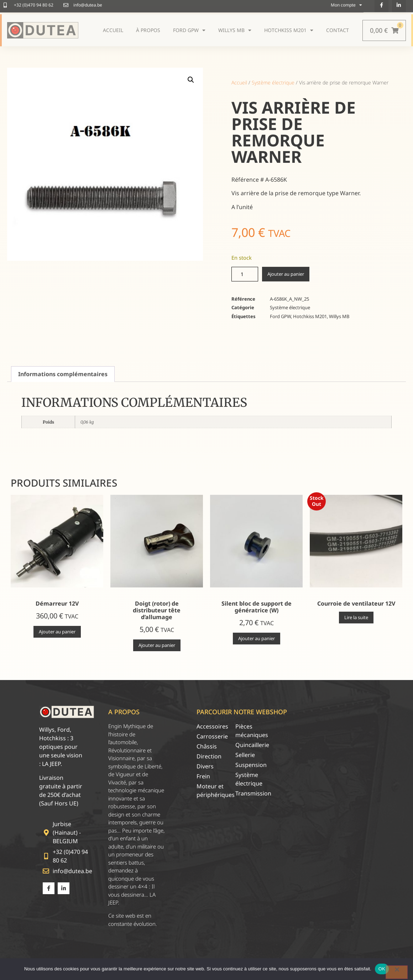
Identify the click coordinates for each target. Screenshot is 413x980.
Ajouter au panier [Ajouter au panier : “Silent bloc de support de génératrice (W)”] (257, 638)
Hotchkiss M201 (310, 316)
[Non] (397, 972)
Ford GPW (280, 316)
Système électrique (273, 82)
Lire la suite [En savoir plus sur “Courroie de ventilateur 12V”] (356, 617)
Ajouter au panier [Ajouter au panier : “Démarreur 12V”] (57, 632)
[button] (191, 80)
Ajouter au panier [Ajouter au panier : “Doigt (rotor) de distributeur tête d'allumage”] (157, 645)
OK (382, 969)
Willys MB (339, 316)
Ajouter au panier (286, 274)
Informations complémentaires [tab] (63, 374)
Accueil (239, 82)
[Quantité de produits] (245, 274)
